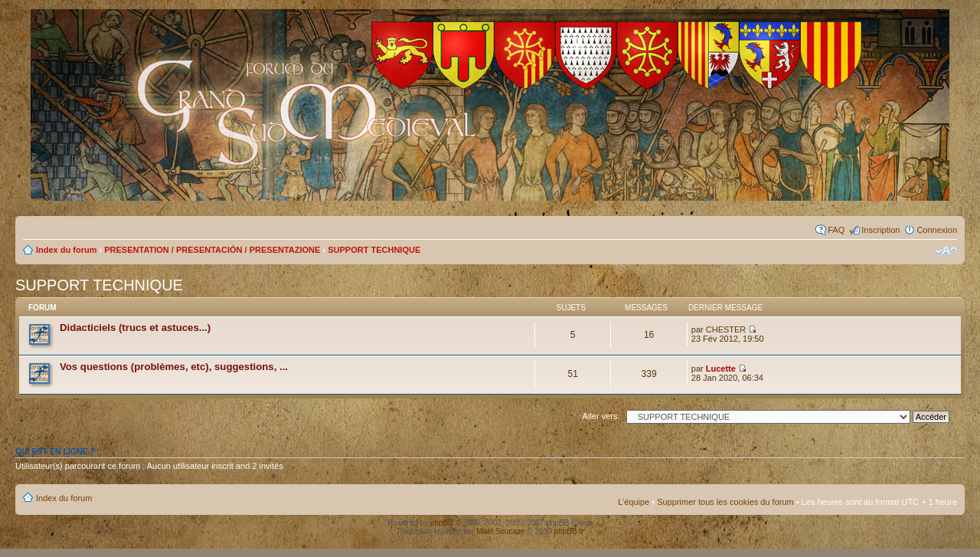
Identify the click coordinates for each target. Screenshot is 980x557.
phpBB (442, 523)
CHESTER (726, 329)
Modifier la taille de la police (946, 251)
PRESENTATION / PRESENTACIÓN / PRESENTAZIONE (212, 250)
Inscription (880, 230)
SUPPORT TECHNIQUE (374, 250)
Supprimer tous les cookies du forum (725, 502)
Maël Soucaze (500, 531)
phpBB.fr (569, 531)
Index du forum (66, 250)
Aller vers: (601, 416)
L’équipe (634, 502)
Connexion (937, 230)
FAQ (836, 230)
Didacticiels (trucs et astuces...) (135, 328)
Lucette (721, 369)
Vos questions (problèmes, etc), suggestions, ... (174, 367)
